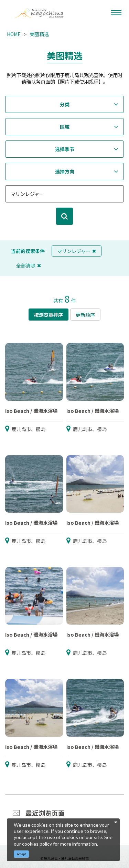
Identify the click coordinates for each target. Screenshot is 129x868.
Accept (21, 854)
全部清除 (29, 265)
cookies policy (37, 844)
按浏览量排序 (49, 315)
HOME (14, 34)
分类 (65, 104)
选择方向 (65, 171)
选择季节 (65, 149)
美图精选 (39, 34)
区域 (65, 127)
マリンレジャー (77, 251)
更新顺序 (85, 315)
